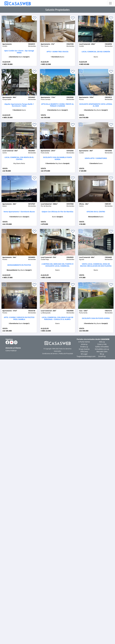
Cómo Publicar (11, 351)
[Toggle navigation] (110, 3)
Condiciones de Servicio (50, 354)
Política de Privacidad (66, 354)
